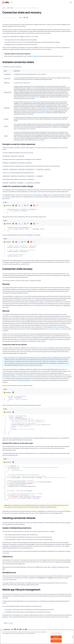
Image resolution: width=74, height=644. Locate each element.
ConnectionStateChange (34, 192)
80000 (43, 140)
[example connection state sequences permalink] (37, 144)
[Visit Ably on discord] (20, 629)
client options (23, 329)
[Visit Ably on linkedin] (15, 629)
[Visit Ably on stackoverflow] (23, 629)
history (43, 305)
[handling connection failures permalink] (37, 518)
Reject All (56, 637)
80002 (32, 114)
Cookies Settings (56, 633)
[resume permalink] (11, 284)
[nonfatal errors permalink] (17, 573)
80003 (33, 99)
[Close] (72, 637)
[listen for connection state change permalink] (34, 186)
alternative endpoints (33, 56)
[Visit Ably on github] (18, 629)
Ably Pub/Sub (10, 8)
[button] (7, 205)
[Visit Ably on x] (12, 629)
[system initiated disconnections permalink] (32, 528)
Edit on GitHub (9, 623)
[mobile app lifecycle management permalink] (42, 590)
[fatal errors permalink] (14, 557)
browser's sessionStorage (43, 371)
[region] (37, 637)
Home (4, 8)
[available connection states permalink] (35, 62)
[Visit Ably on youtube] (26, 629)
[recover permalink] (11, 311)
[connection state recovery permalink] (34, 269)
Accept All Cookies (56, 641)
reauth (8, 199)
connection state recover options (58, 329)
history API (43, 113)
